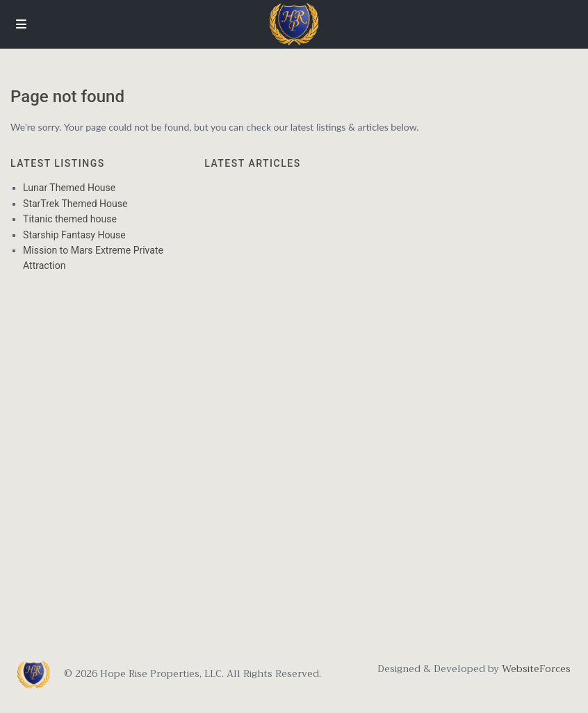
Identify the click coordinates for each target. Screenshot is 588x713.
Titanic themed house (70, 219)
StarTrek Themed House (75, 204)
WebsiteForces (535, 669)
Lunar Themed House (69, 188)
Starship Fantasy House (74, 235)
